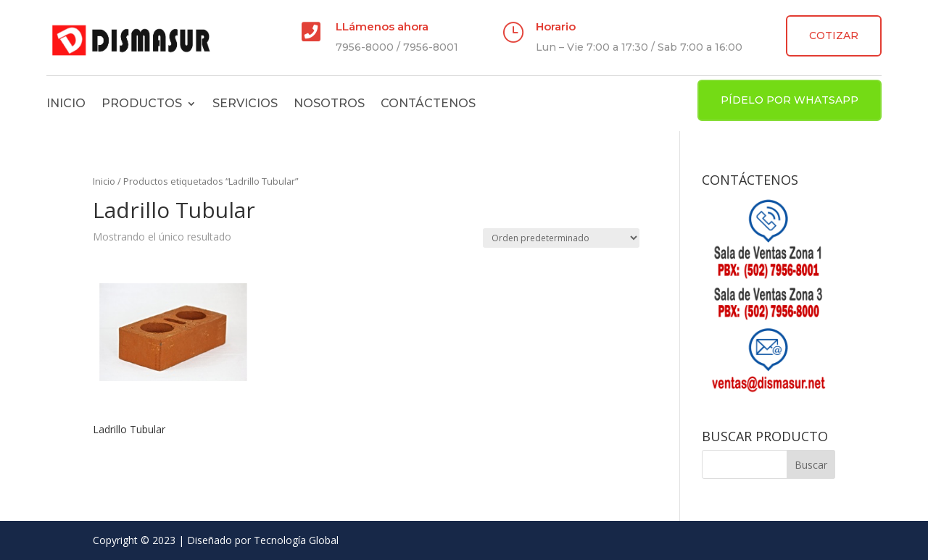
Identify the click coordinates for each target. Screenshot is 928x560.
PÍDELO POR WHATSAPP (790, 100)
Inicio (66, 103)
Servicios (245, 103)
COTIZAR (834, 35)
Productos (142, 103)
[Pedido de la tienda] (561, 238)
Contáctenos (428, 103)
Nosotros (329, 103)
